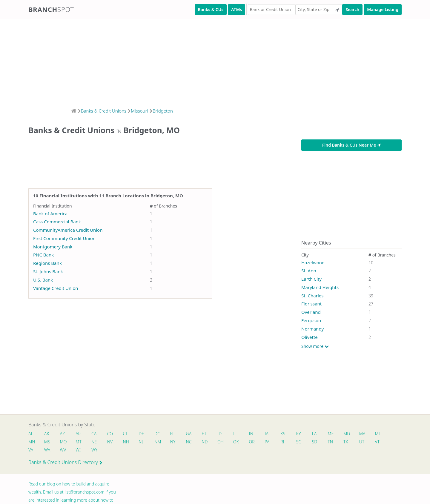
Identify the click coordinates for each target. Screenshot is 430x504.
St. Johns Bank (48, 271)
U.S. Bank (43, 280)
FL (176, 434)
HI (208, 434)
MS (47, 442)
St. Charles (312, 296)
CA (96, 434)
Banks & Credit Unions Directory (65, 463)
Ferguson (311, 320)
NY (177, 442)
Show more (315, 346)
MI (387, 434)
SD (322, 442)
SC (306, 442)
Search (352, 9)
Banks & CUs (211, 9)
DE (144, 434)
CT (128, 434)
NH (128, 442)
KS (290, 434)
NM (161, 442)
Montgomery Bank (53, 247)
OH (225, 442)
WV (64, 451)
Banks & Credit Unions (104, 111)
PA (274, 442)
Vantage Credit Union (56, 288)
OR (258, 442)
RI (289, 442)
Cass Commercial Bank (57, 222)
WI (80, 451)
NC (193, 442)
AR (80, 434)
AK (47, 434)
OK (241, 442)
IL (240, 434)
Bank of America (50, 213)
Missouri (139, 111)
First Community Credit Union (64, 238)
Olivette (310, 337)
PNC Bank (43, 255)
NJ (144, 442)
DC (161, 434)
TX (354, 442)
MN (31, 442)
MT (80, 442)
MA (371, 434)
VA (31, 451)
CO (112, 434)
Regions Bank (47, 263)
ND (209, 442)
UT (371, 442)
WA (47, 451)
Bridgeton (163, 111)
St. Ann (309, 271)
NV (112, 442)
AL (31, 434)
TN (338, 442)
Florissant (311, 304)
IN (257, 434)
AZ (63, 434)
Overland (311, 312)
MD (355, 434)
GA (193, 434)
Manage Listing (383, 9)
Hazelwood (313, 262)
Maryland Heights (320, 287)
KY (306, 434)
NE (96, 442)
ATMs (236, 9)
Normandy (312, 329)
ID (225, 434)
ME (339, 434)
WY (96, 451)
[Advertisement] (179, 62)
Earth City (311, 279)
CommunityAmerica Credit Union (68, 230)
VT (387, 442)
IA (273, 434)
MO (64, 442)
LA (322, 434)
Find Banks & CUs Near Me (351, 145)
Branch (51, 9)
